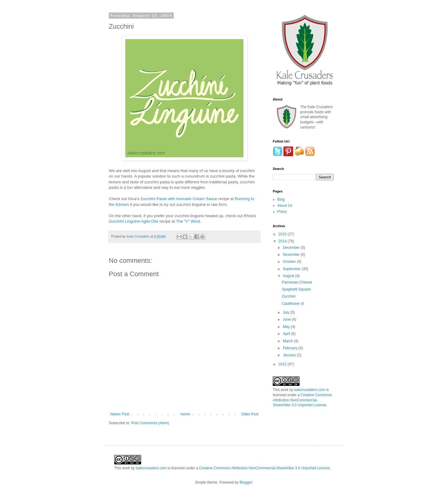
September (292, 269)
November (292, 255)
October (290, 262)
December (292, 248)
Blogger (246, 482)
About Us (285, 206)
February (291, 348)
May (287, 327)
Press (282, 212)
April (287, 334)
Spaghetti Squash (296, 289)
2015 (283, 234)
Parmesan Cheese (297, 282)
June (287, 319)
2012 (283, 364)
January (290, 355)
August (289, 276)
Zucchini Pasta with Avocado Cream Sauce (179, 199)
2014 (283, 241)
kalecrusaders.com (310, 390)
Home (185, 414)
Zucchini (289, 296)
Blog (281, 199)
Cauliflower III (293, 304)
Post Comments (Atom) (150, 423)
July (287, 312)
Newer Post (120, 414)
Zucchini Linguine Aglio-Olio (134, 221)
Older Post (250, 414)
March (288, 341)
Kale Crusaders (139, 236)
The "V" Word (188, 221)
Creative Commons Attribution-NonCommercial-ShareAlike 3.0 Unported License (302, 400)
